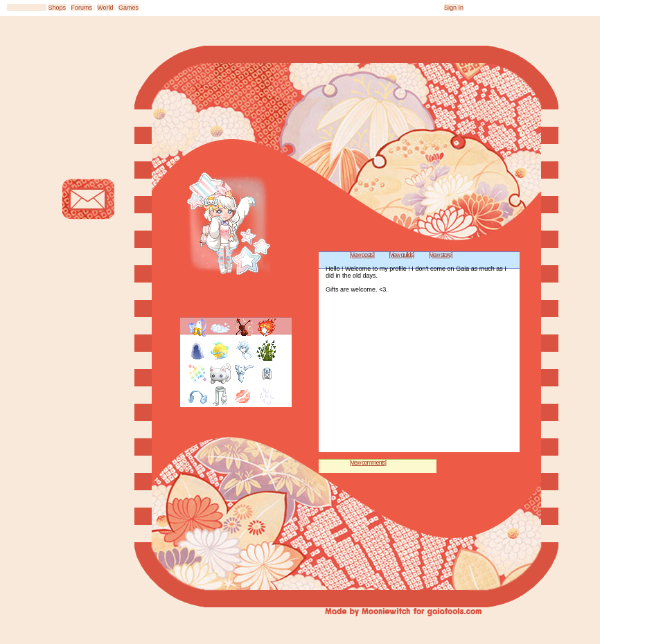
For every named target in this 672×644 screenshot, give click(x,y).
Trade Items (88, 251)
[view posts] (362, 255)
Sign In (454, 8)
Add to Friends (88, 147)
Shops (58, 8)
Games (129, 8)
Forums (81, 8)
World (105, 8)
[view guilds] (402, 255)
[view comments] (368, 463)
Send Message (88, 199)
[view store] (441, 255)
